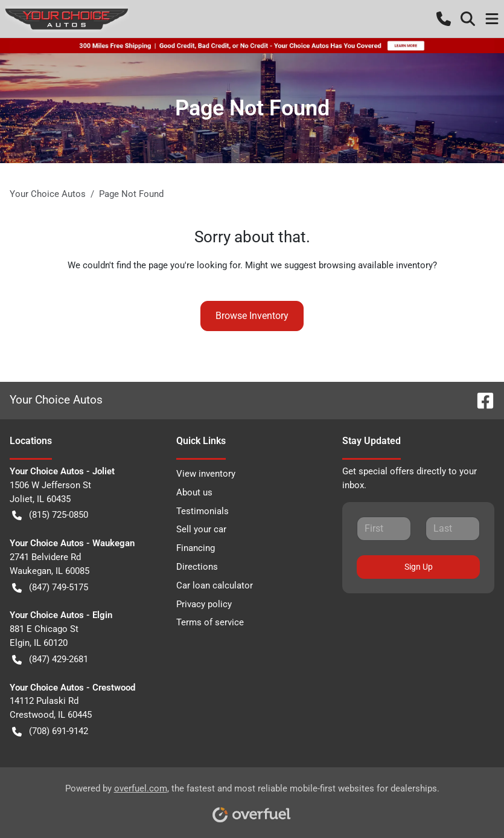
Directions (197, 567)
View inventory (206, 474)
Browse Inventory (252, 316)
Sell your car (201, 529)
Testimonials (203, 511)
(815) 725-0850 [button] (50, 515)
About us (194, 492)
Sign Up (419, 567)
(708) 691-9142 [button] (50, 731)
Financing (196, 548)
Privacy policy (204, 604)
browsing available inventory (376, 265)
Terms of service (210, 622)
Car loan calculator (215, 585)
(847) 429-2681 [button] (50, 659)
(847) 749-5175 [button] (50, 588)
